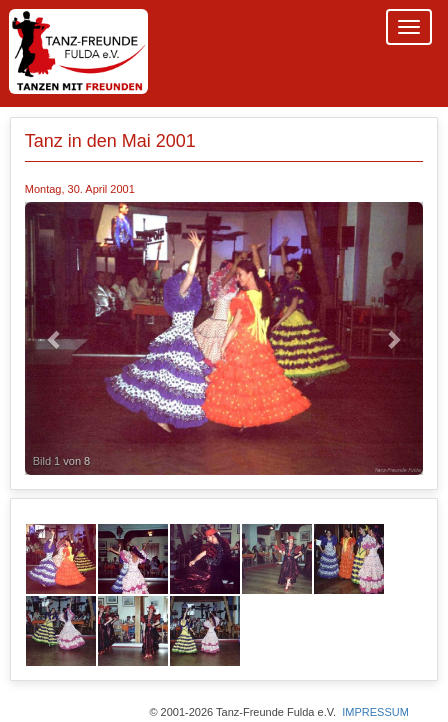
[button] (55, 338)
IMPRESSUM (375, 712)
